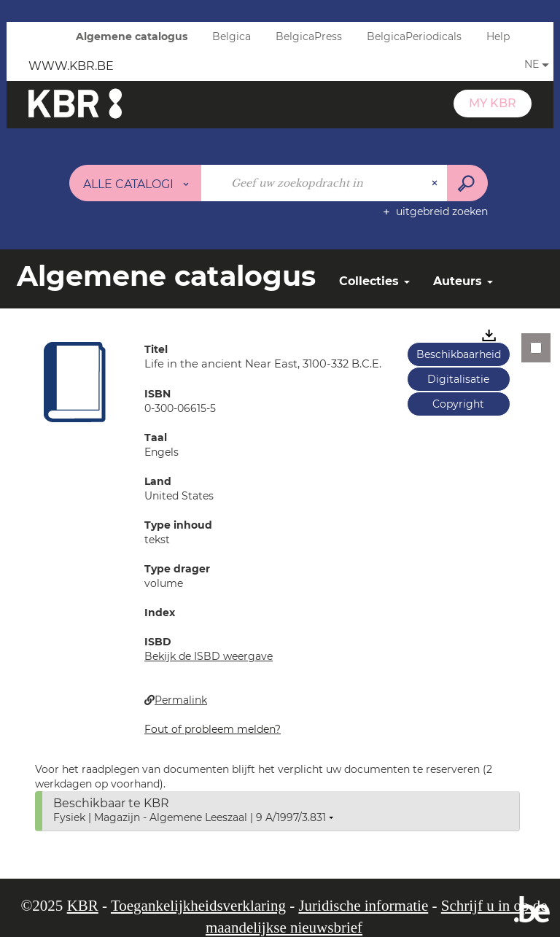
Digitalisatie (458, 379)
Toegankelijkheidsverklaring (198, 906)
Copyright (458, 404)
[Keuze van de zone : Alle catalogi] (136, 183)
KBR (83, 906)
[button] (75, 381)
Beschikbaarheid (459, 354)
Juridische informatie (363, 906)
